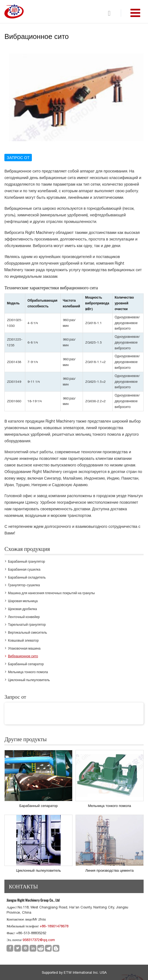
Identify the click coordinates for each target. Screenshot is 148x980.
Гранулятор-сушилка (24, 585)
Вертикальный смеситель (27, 633)
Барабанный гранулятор (26, 562)
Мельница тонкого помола (28, 672)
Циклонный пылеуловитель (29, 680)
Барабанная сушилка (24, 570)
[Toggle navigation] (135, 13)
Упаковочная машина (24, 648)
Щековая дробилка (23, 609)
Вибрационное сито (23, 656)
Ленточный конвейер (24, 617)
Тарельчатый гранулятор (27, 625)
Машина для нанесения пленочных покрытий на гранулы (51, 593)
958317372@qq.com (39, 940)
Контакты (23, 886)
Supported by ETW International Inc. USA (74, 972)
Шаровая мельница (23, 601)
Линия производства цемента (110, 870)
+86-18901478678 (54, 926)
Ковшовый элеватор (23, 641)
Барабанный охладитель (27, 577)
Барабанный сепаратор (26, 664)
